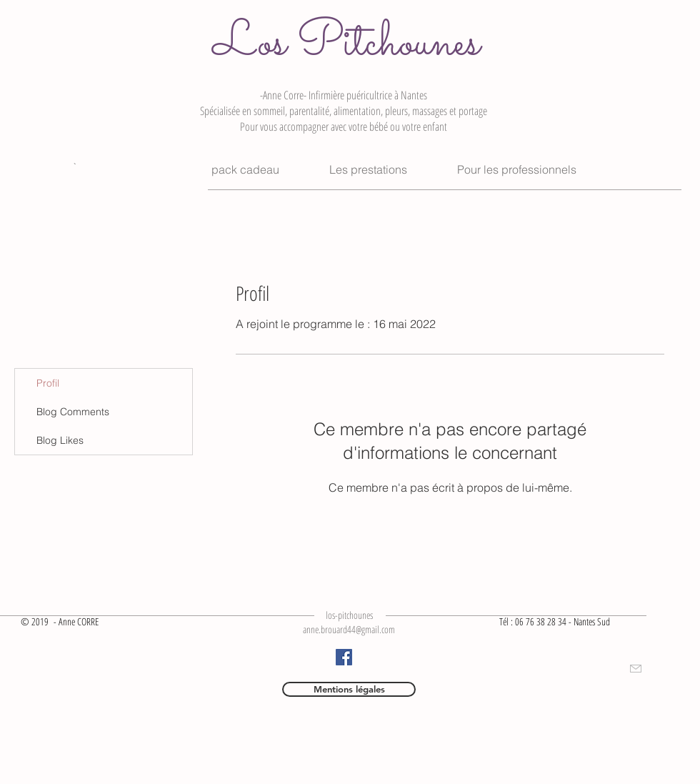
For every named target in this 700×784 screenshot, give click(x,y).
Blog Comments (73, 412)
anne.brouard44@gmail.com (349, 629)
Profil (48, 383)
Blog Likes (60, 440)
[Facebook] (344, 657)
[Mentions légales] (349, 689)
